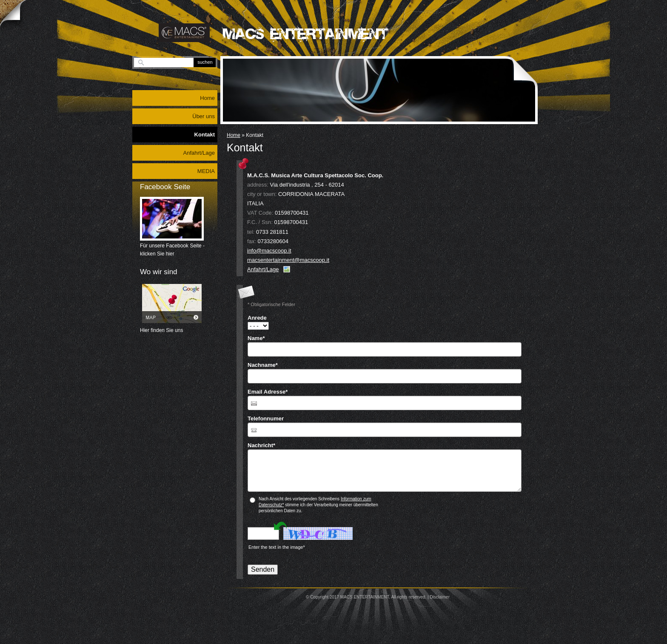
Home (234, 135)
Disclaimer (440, 597)
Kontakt (205, 135)
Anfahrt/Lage (263, 269)
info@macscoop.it (269, 251)
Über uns (204, 116)
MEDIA (206, 171)
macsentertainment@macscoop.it (288, 260)
